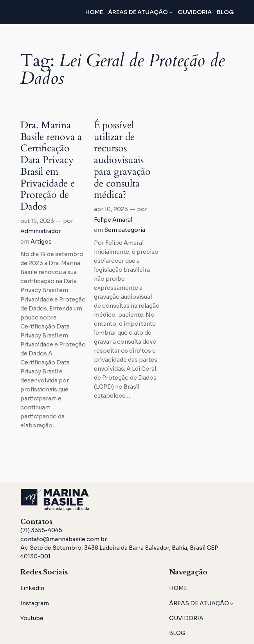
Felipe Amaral (113, 220)
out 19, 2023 (37, 221)
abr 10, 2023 (111, 209)
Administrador (41, 231)
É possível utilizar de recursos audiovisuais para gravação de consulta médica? (122, 160)
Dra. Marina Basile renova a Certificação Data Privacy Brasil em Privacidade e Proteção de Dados (51, 166)
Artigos (41, 242)
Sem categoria (125, 230)
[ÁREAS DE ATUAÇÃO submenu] (171, 12)
